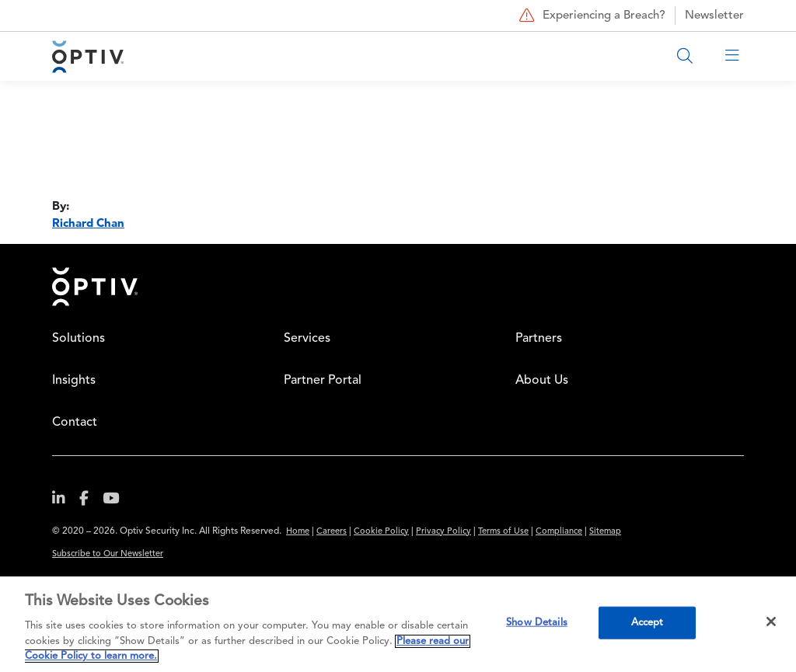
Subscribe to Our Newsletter (108, 554)
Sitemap (605, 532)
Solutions (79, 339)
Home (95, 287)
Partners (539, 339)
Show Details (537, 623)
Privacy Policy (443, 532)
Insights (74, 381)
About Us (542, 381)
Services (307, 339)
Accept (648, 623)
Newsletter (714, 16)
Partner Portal (323, 381)
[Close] (771, 622)
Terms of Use (503, 532)
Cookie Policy (381, 532)
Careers (332, 532)
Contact (75, 423)
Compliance (559, 532)
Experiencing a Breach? (590, 16)
